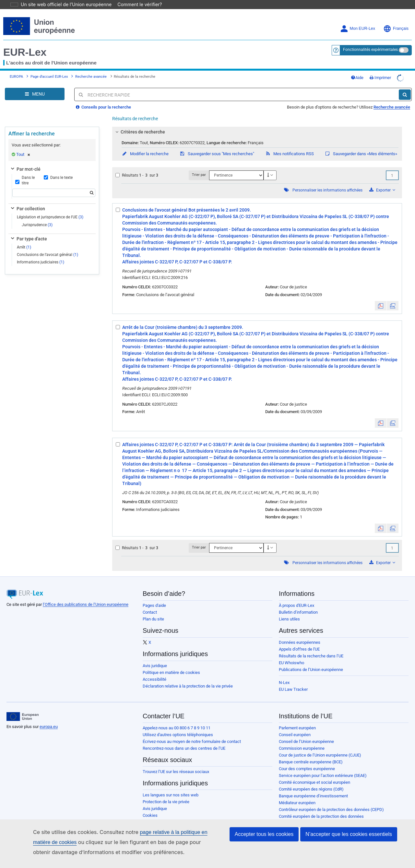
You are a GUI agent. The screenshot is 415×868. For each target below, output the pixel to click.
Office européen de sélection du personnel (317, 814)
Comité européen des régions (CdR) (311, 780)
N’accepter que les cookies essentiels (349, 834)
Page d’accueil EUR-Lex (49, 68)
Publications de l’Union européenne (311, 660)
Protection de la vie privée (166, 793)
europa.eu (49, 718)
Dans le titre (25, 171)
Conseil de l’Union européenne (306, 732)
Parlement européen (297, 719)
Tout (23, 145)
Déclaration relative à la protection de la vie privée (188, 677)
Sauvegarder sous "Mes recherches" (217, 145)
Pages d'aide (154, 596)
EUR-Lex (25, 43)
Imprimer (380, 69)
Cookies (150, 806)
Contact (150, 603)
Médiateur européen (297, 794)
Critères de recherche (139, 123)
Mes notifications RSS (289, 145)
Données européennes (300, 633)
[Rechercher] (405, 86)
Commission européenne (302, 739)
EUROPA (16, 68)
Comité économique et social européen (314, 773)
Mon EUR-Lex (358, 20)
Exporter (382, 181)
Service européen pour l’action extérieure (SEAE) (323, 766)
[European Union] (23, 708)
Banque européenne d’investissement (313, 787)
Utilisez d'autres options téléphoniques (178, 726)
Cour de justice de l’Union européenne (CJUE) (320, 746)
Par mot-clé (25, 160)
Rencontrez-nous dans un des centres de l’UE (184, 739)
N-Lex (284, 673)
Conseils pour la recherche (103, 98)
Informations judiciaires (41, 253)
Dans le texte (58, 168)
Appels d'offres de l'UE (299, 640)
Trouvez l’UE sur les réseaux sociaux (176, 763)
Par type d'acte (28, 230)
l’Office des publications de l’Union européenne (86, 595)
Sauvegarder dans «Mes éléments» (361, 145)
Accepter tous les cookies (264, 834)
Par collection (27, 200)
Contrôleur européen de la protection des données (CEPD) (331, 800)
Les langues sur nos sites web (171, 786)
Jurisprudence (37, 216)
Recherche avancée (91, 68)
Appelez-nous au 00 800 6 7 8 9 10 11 (177, 719)
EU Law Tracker (293, 680)
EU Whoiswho (291, 654)
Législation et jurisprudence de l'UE (50, 208)
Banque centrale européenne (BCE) (311, 753)
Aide (357, 69)
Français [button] (396, 20)
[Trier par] (236, 166)
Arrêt (24, 238)
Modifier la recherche (145, 145)
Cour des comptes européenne (307, 760)
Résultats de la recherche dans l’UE (311, 647)
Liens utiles (289, 610)
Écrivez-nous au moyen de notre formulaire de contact (192, 732)
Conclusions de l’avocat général (47, 246)
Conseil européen (295, 726)
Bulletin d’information (298, 603)
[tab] (257, 123)
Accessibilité (154, 670)
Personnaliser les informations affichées (327, 181)
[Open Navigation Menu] (35, 85)
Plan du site (153, 610)
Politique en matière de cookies (171, 663)
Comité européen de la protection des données (321, 807)
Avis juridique (155, 657)
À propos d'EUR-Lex (296, 596)
